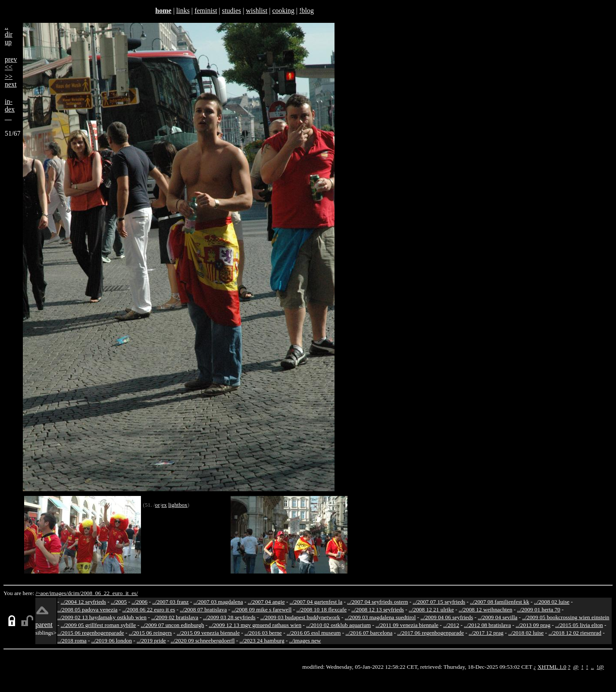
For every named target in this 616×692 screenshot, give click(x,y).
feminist (206, 11)
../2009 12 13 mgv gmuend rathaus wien (255, 625)
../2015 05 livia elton (579, 625)
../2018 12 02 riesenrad (575, 633)
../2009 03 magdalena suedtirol (380, 617)
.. (593, 667)
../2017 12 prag (486, 633)
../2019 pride (151, 641)
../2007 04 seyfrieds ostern (377, 602)
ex (164, 505)
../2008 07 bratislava (203, 609)
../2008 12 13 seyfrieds (378, 609)
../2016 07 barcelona (369, 633)
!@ (600, 667)
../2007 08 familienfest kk (499, 602)
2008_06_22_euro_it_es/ (109, 593)
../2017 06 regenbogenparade (430, 633)
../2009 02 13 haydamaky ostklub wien (102, 617)
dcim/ (74, 593)
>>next (11, 80)
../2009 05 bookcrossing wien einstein (566, 617)
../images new (305, 641)
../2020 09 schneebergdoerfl (203, 641)
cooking (283, 11)
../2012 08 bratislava (487, 625)
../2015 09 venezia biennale (208, 633)
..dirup (9, 34)
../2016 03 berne (263, 633)
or (158, 505)
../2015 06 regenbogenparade (91, 633)
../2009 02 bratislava (175, 617)
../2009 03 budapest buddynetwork (300, 617)
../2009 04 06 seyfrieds (447, 617)
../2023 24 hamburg (262, 641)
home (163, 11)
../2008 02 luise (552, 602)
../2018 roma (72, 641)
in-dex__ (10, 109)
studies (231, 11)
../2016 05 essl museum (314, 633)
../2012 (451, 625)
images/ (59, 593)
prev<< (11, 63)
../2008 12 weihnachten (485, 609)
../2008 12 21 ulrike (431, 609)
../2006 (139, 602)
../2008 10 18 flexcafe (322, 609)
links (183, 11)
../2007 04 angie (266, 602)
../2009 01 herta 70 (538, 609)
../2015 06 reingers (150, 633)
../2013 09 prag (533, 625)
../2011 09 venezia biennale (407, 625)
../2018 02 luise (526, 633)
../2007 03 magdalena (218, 602)
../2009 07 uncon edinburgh (173, 625)
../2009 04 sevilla (497, 617)
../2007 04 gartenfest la (316, 602)
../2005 (119, 602)
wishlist (256, 11)
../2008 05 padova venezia (88, 609)
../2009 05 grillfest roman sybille (98, 625)
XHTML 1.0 (552, 667)
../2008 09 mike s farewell (261, 609)
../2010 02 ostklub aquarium (338, 625)
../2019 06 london (112, 641)
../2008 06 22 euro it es (149, 609)
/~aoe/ (43, 593)
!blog (306, 11)
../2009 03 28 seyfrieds (229, 617)
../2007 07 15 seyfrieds (439, 602)
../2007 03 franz (170, 602)
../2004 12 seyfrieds (83, 602)
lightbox (178, 505)
